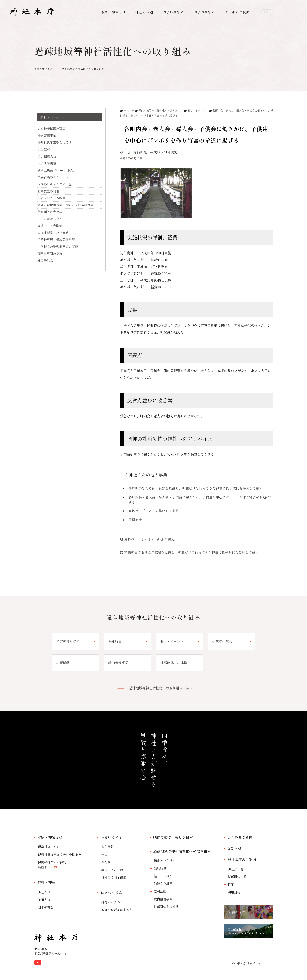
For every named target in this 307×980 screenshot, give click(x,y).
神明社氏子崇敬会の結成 (55, 142)
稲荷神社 (140, 152)
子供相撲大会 (47, 156)
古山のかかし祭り (50, 219)
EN (266, 12)
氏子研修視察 (47, 163)
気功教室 (44, 149)
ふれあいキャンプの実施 (55, 184)
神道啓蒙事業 (47, 135)
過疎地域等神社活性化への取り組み (83, 69)
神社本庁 (129, 110)
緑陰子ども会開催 (50, 226)
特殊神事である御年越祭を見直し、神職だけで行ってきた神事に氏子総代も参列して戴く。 (197, 488)
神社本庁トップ (43, 69)
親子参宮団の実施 (50, 253)
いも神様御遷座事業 (51, 128)
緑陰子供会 (45, 260)
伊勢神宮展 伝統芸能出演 (56, 240)
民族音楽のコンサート (53, 177)
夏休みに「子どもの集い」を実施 (153, 511)
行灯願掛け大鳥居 (50, 212)
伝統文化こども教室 (51, 198)
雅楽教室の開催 (48, 191)
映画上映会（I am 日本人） (57, 170)
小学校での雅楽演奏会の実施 (58, 246)
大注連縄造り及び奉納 (53, 233)
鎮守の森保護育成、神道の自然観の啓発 (65, 205)
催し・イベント (197, 110)
